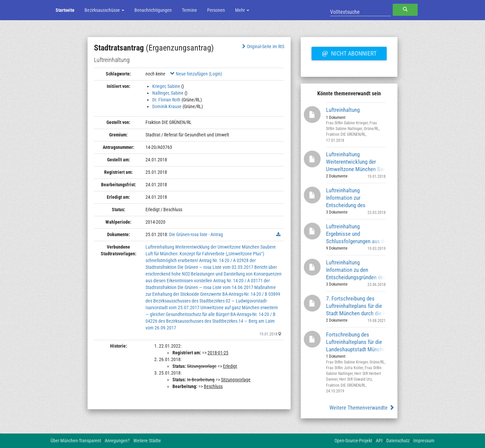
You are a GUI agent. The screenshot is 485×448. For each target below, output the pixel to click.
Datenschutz (398, 441)
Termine (189, 10)
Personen (216, 10)
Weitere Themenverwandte (362, 408)
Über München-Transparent (76, 441)
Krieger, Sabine (166, 86)
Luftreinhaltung (343, 110)
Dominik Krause (167, 106)
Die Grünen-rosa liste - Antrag (196, 234)
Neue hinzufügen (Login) (196, 74)
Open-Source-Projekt (353, 441)
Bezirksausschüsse (104, 10)
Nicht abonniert (349, 53)
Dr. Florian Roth (166, 100)
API (379, 441)
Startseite (65, 10)
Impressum (424, 441)
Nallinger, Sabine (168, 93)
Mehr (242, 10)
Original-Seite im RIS (263, 46)
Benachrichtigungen (153, 10)
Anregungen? (117, 441)
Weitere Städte (147, 441)
